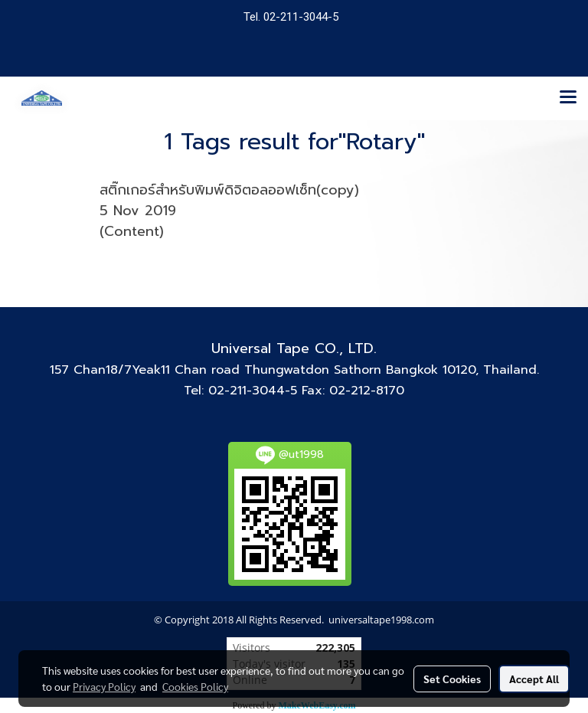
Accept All (534, 679)
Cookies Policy (195, 686)
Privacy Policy (104, 686)
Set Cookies (452, 679)
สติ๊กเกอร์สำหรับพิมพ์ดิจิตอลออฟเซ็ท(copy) (229, 190)
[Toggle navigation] (568, 98)
